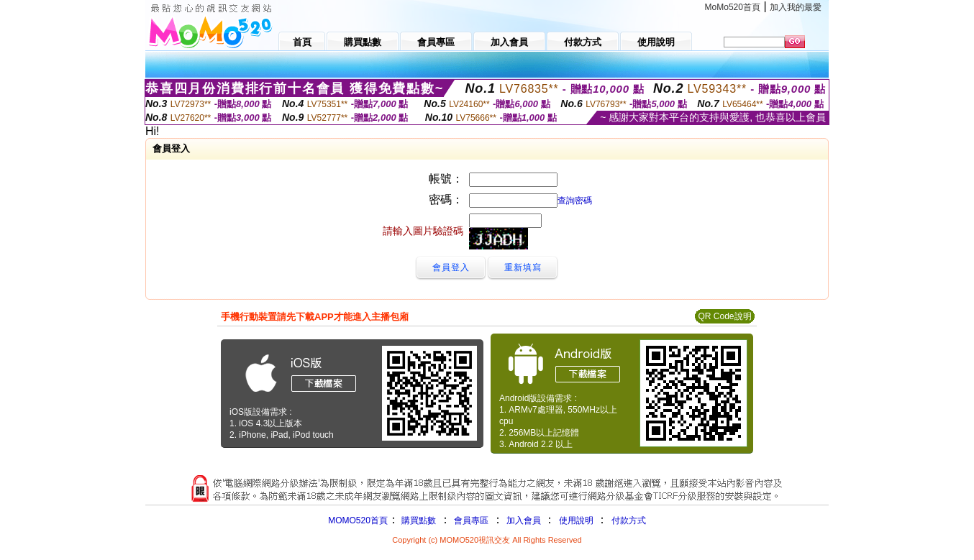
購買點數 (418, 520)
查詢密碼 (575, 201)
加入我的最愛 (796, 7)
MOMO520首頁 (358, 520)
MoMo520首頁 (733, 7)
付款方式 (629, 520)
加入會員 (524, 520)
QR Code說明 (724, 316)
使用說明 (576, 520)
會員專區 (471, 520)
